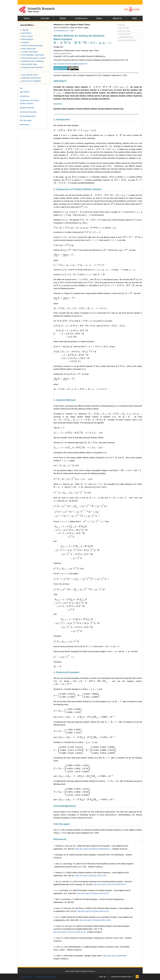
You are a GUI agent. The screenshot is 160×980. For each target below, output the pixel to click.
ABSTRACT (60, 81)
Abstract (121, 25)
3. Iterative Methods (65, 400)
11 (66, 212)
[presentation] (82, 43)
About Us (117, 18)
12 (65, 237)
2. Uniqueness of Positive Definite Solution (78, 189)
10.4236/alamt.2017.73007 (64, 31)
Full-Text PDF (123, 28)
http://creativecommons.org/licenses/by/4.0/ (70, 64)
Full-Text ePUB (124, 34)
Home (27, 18)
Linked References (125, 37)
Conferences (81, 18)
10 (110, 146)
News (99, 18)
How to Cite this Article (126, 40)
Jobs (134, 18)
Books (63, 18)
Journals (45, 18)
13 (65, 275)
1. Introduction (62, 119)
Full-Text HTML (124, 31)
